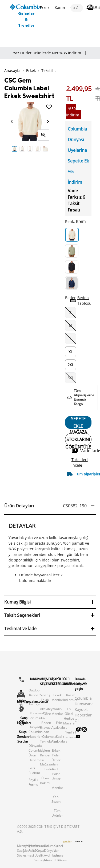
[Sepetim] (92, 7)
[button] (50, 506)
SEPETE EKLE (78, 422)
